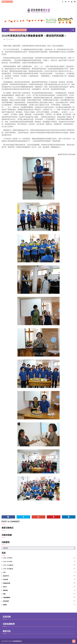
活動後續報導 (10, 40)
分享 (4, 573)
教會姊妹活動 (7, 583)
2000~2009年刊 (8, 558)
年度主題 (5, 580)
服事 (4, 594)
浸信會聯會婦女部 (17, 641)
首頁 (5, 30)
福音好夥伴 (6, 601)
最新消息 (5, 591)
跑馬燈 (5, 605)
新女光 (5, 587)
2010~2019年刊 (8, 562)
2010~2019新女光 (8, 565)
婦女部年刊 (6, 576)
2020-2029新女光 (8, 569)
